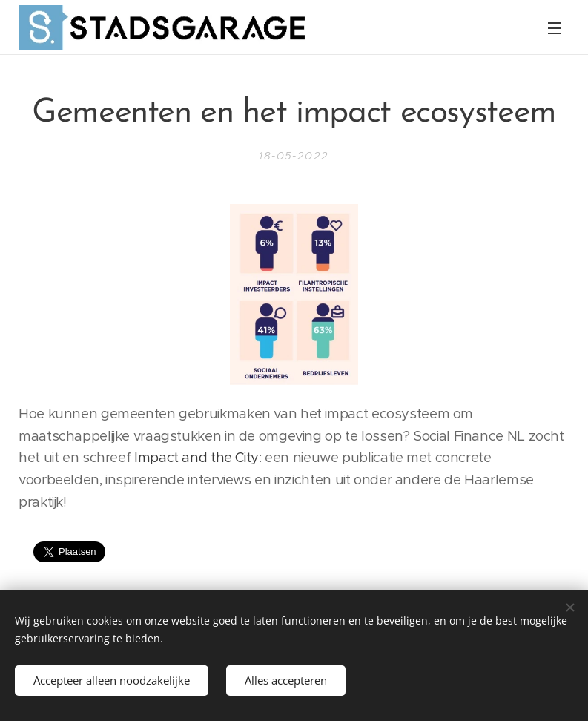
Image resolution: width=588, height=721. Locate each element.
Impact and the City (196, 457)
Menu (555, 28)
